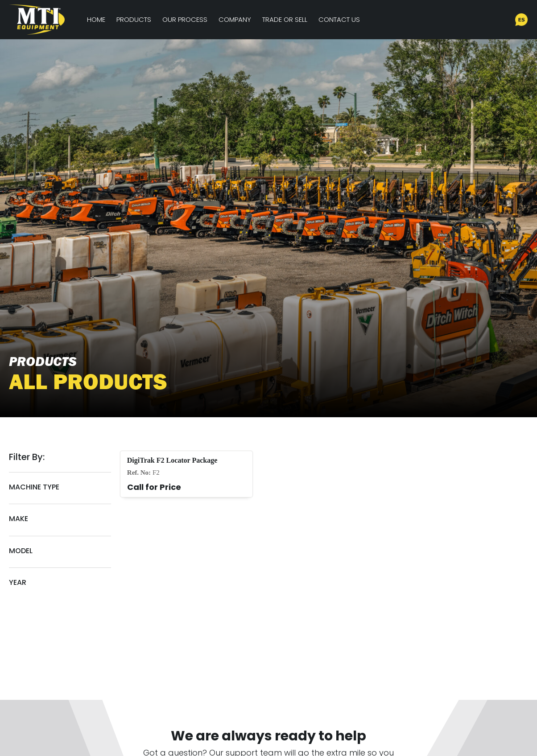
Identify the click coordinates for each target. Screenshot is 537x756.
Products (134, 19)
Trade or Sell (285, 19)
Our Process (185, 19)
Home (96, 19)
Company (235, 19)
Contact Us (339, 19)
